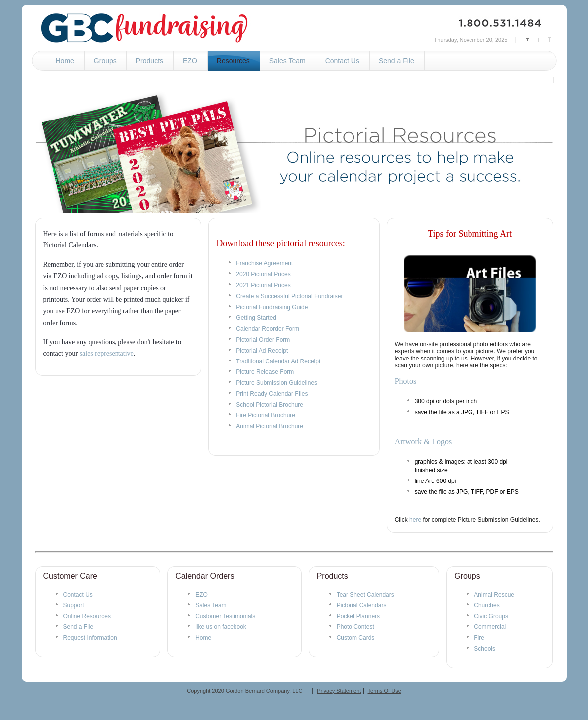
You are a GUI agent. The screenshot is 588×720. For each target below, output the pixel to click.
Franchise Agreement (264, 263)
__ (305, 691)
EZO (201, 595)
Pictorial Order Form (263, 340)
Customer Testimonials (225, 616)
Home (203, 638)
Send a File (78, 627)
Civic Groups (491, 616)
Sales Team (211, 605)
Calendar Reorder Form (268, 329)
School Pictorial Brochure (270, 405)
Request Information (90, 638)
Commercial (490, 627)
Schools (485, 649)
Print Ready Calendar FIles (272, 394)
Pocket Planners (358, 616)
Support (74, 605)
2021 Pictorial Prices (263, 285)
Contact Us (78, 595)
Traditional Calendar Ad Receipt (278, 361)
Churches (487, 605)
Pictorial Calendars (362, 605)
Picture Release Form (265, 372)
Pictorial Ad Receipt (262, 351)
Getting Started (256, 318)
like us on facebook (221, 627)
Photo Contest (355, 627)
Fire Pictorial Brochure (266, 415)
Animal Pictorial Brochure (270, 426)
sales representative (107, 353)
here (415, 520)
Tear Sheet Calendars (365, 595)
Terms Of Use (385, 691)
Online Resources (87, 616)
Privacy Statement (339, 691)
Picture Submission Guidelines (277, 383)
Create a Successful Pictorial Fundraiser (289, 296)
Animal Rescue (494, 595)
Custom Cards (356, 638)
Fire (479, 638)
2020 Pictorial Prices (263, 274)
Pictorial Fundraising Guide (272, 307)
